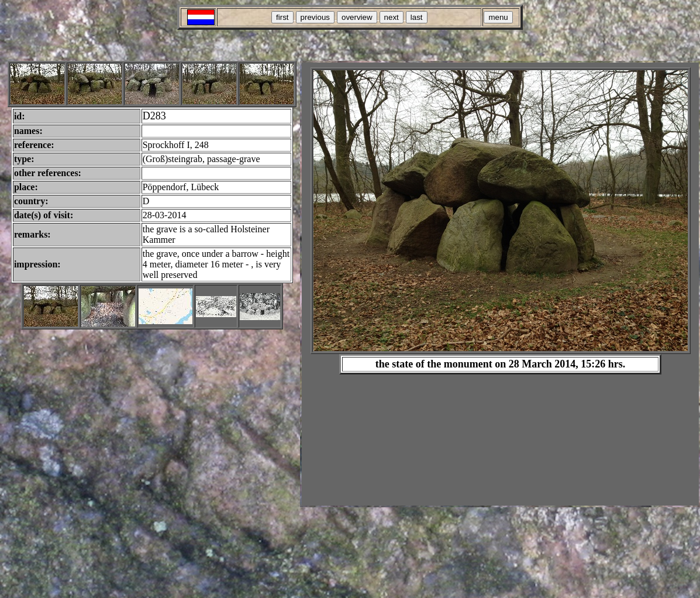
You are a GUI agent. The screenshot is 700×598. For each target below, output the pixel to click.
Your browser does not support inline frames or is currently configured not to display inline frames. (500, 284)
